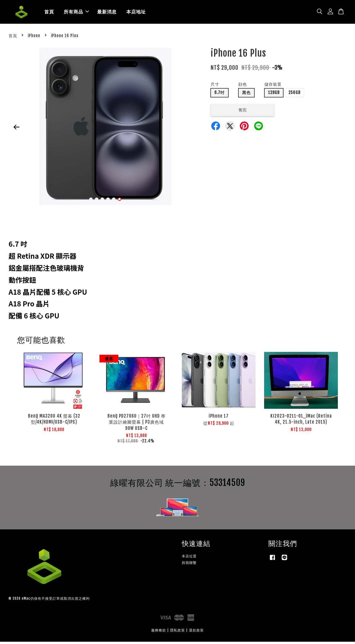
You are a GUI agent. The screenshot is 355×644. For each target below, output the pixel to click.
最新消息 (107, 13)
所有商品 (76, 13)
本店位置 (189, 558)
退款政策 (196, 632)
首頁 (49, 13)
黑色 (246, 95)
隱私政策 (177, 632)
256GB (294, 95)
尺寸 (215, 86)
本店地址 (136, 13)
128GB (274, 95)
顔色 (243, 86)
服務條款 (159, 632)
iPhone (34, 38)
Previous (16, 129)
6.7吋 (220, 95)
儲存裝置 (273, 86)
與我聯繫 (189, 565)
